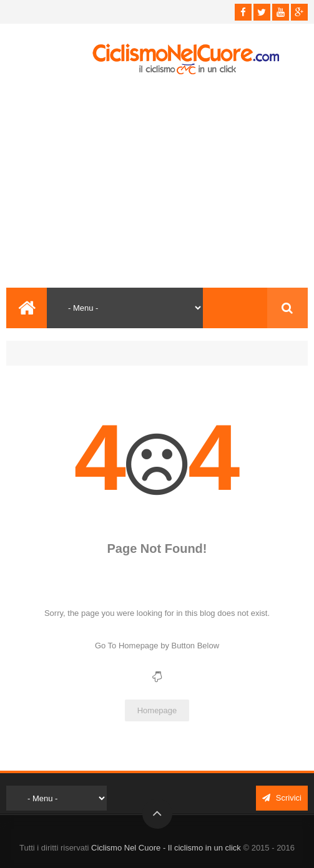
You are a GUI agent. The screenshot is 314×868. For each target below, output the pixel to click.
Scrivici (282, 798)
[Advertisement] (157, 182)
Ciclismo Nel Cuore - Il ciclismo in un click (166, 848)
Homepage (157, 710)
